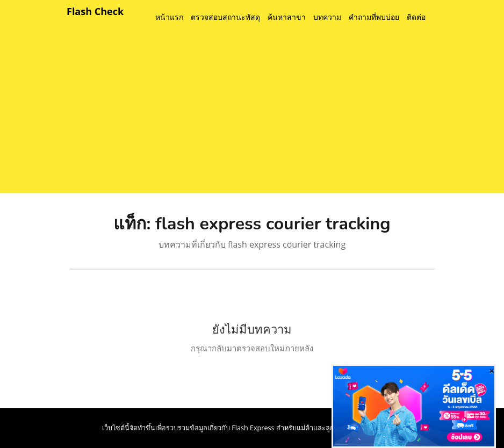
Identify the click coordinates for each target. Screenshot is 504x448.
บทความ (327, 17)
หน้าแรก (169, 17)
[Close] (492, 371)
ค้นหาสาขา (287, 17)
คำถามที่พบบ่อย (374, 17)
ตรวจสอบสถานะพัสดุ (225, 17)
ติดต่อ (416, 17)
